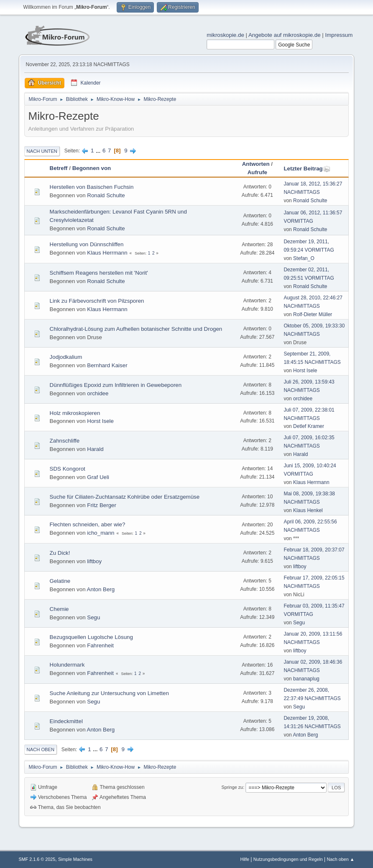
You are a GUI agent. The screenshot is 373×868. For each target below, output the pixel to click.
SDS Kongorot (68, 469)
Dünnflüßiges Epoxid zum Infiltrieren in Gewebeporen (116, 385)
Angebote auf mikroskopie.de (285, 35)
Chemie (59, 609)
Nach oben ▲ (341, 859)
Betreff (59, 168)
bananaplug (306, 679)
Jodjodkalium (66, 357)
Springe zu (232, 787)
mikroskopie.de (225, 35)
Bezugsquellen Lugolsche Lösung (91, 637)
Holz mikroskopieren (75, 413)
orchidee (98, 393)
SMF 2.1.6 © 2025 (37, 859)
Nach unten (42, 151)
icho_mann (101, 533)
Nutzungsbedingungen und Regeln (288, 859)
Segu (93, 617)
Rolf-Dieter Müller (313, 314)
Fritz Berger (102, 505)
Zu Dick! (60, 553)
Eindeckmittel (66, 721)
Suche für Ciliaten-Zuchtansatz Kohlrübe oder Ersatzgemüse (125, 497)
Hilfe (245, 859)
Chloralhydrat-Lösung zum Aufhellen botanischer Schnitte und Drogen (136, 329)
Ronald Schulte (106, 195)
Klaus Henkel (308, 510)
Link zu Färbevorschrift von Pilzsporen (97, 301)
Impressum (339, 35)
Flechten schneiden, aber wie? (88, 524)
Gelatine (60, 581)
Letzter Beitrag (307, 169)
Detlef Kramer (309, 426)
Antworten (256, 164)
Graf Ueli (98, 477)
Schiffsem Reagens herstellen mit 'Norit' (99, 273)
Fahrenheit (100, 645)
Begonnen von (92, 168)
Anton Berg (101, 589)
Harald (95, 449)
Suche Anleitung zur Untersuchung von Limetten (109, 693)
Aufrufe (257, 172)
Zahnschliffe (65, 441)
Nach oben (41, 750)
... (99, 151)
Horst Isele (305, 371)
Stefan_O (304, 258)
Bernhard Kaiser (107, 365)
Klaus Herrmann (107, 253)
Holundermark (67, 665)
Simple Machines (75, 859)
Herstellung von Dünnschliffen (87, 244)
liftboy (94, 561)
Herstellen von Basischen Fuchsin (92, 187)
